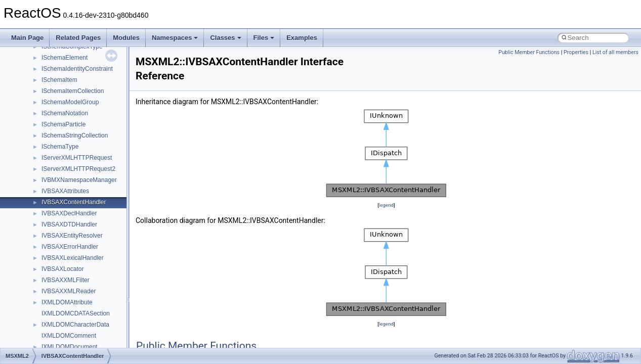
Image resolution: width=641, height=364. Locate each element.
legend (386, 205)
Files (264, 38)
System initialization (44, 155)
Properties (576, 52)
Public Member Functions (529, 52)
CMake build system (45, 100)
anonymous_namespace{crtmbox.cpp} (85, 344)
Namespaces (175, 38)
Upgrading (31, 66)
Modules (126, 38)
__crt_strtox (49, 289)
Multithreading (36, 166)
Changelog (32, 77)
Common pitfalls (39, 111)
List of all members (615, 52)
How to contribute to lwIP (51, 88)
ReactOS (22, 55)
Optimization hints (41, 177)
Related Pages (78, 38)
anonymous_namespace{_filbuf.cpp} (82, 311)
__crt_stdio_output (58, 278)
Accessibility (50, 300)
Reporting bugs (38, 133)
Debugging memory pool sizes (58, 122)
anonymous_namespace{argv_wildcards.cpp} (94, 322)
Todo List (29, 200)
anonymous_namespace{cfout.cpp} (81, 333)
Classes (225, 38)
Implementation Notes (47, 189)
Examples (302, 38)
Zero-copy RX (36, 144)
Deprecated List (38, 211)
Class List (38, 255)
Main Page (27, 38)
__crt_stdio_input (56, 266)
